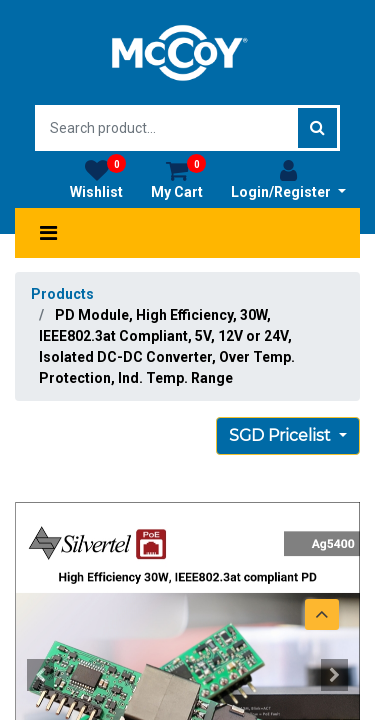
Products (62, 294)
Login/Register (288, 179)
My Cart (178, 179)
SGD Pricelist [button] (282, 435)
